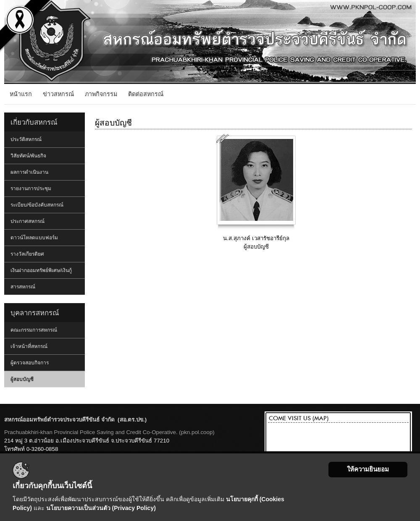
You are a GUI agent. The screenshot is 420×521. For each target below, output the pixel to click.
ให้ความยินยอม (368, 469)
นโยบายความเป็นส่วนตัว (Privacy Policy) (101, 508)
